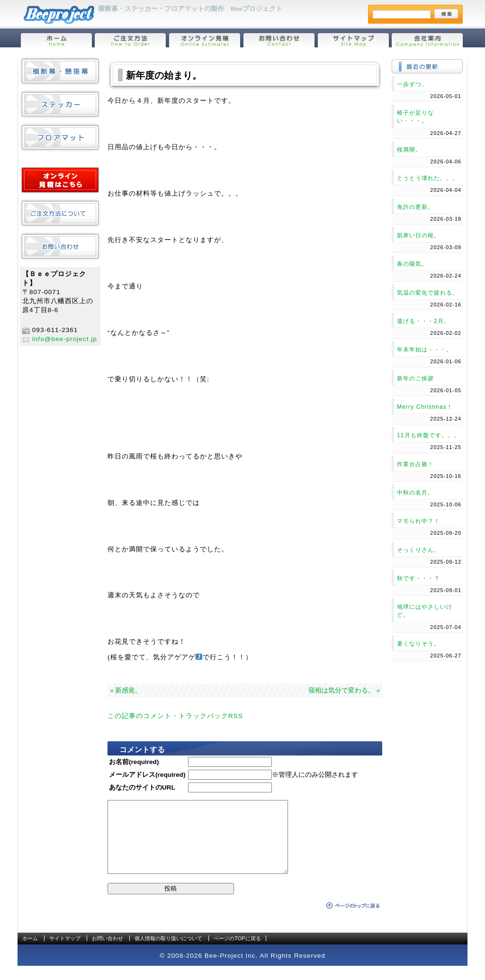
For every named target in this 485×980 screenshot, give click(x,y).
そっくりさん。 (418, 550)
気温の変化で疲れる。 (428, 293)
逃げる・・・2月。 (423, 321)
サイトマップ (65, 953)
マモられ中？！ (418, 521)
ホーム (30, 953)
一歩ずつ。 (412, 84)
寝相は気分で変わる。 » (344, 690)
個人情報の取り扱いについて (168, 953)
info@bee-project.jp (65, 339)
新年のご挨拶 (415, 378)
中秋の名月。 (415, 493)
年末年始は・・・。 (425, 350)
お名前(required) (134, 762)
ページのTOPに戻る (237, 953)
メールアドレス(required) (147, 775)
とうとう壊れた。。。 (428, 178)
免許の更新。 (415, 207)
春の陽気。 (412, 264)
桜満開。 (409, 150)
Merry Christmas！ (425, 407)
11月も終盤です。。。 (428, 435)
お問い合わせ (108, 953)
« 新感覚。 (126, 690)
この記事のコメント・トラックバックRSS (175, 716)
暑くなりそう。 (418, 644)
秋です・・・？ (418, 578)
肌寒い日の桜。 (418, 235)
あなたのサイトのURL (142, 787)
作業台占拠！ (415, 464)
